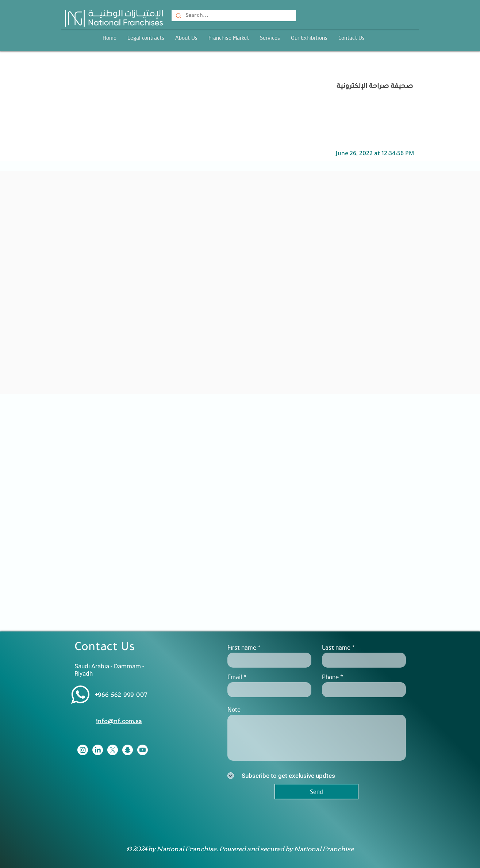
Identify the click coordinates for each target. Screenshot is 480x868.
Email (235, 677)
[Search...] (233, 16)
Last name (336, 647)
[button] (270, 38)
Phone (330, 677)
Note (234, 709)
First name (242, 647)
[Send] (316, 792)
